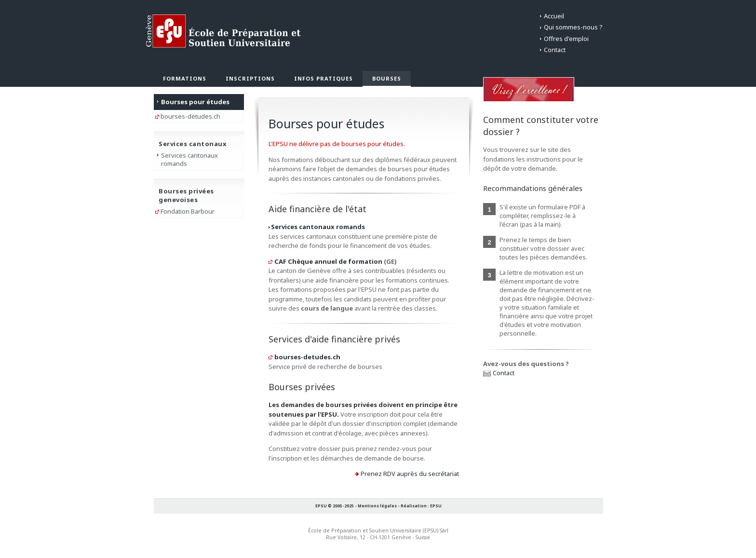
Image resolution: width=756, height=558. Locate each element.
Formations (185, 78)
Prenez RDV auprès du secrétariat (410, 474)
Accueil (554, 16)
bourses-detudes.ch (307, 357)
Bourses (387, 78)
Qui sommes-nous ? (573, 27)
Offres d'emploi (566, 39)
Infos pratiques (324, 78)
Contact (555, 50)
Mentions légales (377, 506)
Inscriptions (250, 78)
